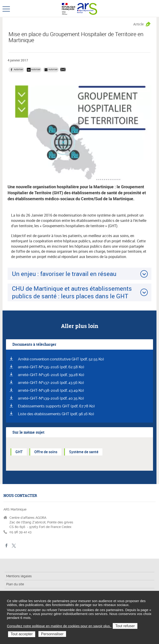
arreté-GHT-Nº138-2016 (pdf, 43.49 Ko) (51, 390)
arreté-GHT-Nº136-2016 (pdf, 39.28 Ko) (51, 375)
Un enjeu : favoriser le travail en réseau (64, 274)
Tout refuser (125, 626)
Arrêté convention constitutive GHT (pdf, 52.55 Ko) (61, 359)
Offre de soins (46, 452)
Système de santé (84, 452)
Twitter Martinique (14, 546)
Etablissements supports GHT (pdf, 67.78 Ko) (56, 406)
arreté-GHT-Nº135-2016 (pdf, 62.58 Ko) (51, 367)
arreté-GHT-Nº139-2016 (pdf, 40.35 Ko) (51, 398)
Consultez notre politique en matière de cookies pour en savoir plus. (59, 626)
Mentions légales (19, 576)
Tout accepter (22, 634)
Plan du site (15, 584)
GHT (19, 452)
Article (139, 24)
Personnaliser (52, 634)
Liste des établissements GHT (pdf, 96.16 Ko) (56, 414)
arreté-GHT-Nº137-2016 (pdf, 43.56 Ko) (51, 383)
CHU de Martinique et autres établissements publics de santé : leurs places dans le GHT (72, 292)
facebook (7, 546)
